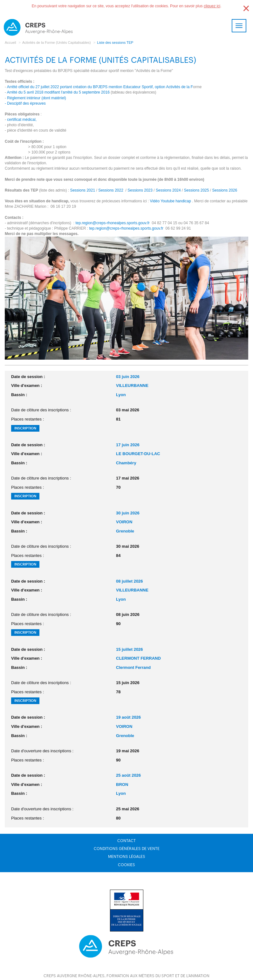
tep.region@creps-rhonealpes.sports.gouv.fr (112, 223)
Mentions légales (127, 857)
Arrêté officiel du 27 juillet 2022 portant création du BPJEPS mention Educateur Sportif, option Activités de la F (100, 87)
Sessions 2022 (110, 190)
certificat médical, (22, 120)
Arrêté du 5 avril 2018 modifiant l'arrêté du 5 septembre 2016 (58, 92)
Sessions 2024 (168, 190)
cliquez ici (212, 6)
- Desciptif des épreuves (25, 103)
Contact (126, 841)
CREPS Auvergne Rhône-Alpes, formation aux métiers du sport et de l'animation (126, 976)
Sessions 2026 (225, 190)
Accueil (10, 42)
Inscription (25, 428)
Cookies (126, 865)
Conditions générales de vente (127, 849)
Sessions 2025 (197, 190)
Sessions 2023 (140, 190)
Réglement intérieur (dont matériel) (36, 98)
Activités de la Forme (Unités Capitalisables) (57, 42)
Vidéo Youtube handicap (171, 201)
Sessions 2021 (82, 190)
